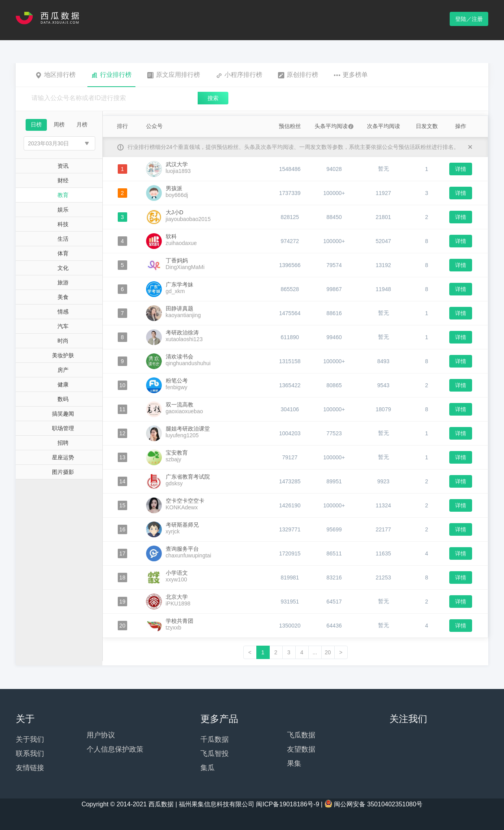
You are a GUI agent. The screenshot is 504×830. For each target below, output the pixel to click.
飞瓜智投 (215, 754)
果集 (294, 763)
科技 (63, 224)
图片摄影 (63, 472)
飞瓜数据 (301, 735)
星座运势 (63, 457)
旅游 (63, 282)
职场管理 (63, 428)
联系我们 (30, 754)
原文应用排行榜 (174, 75)
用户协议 (101, 735)
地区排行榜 (56, 75)
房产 (63, 370)
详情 (461, 169)
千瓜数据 (215, 739)
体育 (63, 253)
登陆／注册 (469, 19)
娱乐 (63, 210)
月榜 (82, 124)
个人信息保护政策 (115, 749)
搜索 (213, 98)
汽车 (63, 326)
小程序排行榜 (239, 75)
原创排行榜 (298, 75)
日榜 (36, 124)
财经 (63, 180)
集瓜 (208, 768)
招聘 (63, 443)
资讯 (63, 166)
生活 (63, 239)
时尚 (63, 341)
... (315, 652)
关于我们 (30, 739)
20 (328, 652)
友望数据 (301, 749)
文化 (63, 268)
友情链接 (30, 768)
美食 (63, 297)
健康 (63, 384)
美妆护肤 (63, 355)
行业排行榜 (111, 75)
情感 (63, 312)
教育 (63, 195)
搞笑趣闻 (63, 414)
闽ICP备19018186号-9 (287, 804)
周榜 (59, 124)
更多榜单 (351, 75)
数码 (63, 399)
